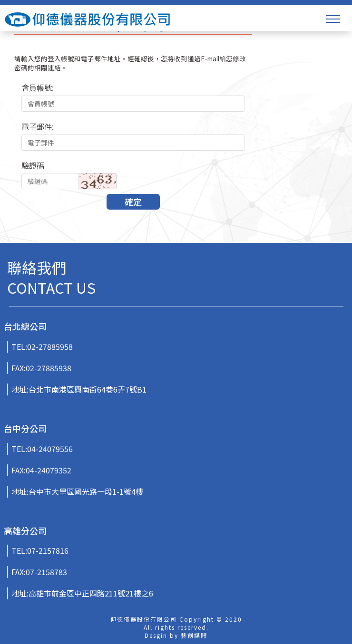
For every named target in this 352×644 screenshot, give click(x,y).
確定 (133, 202)
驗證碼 (33, 165)
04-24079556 (50, 449)
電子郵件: (38, 126)
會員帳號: (38, 87)
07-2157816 (48, 550)
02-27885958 (50, 346)
